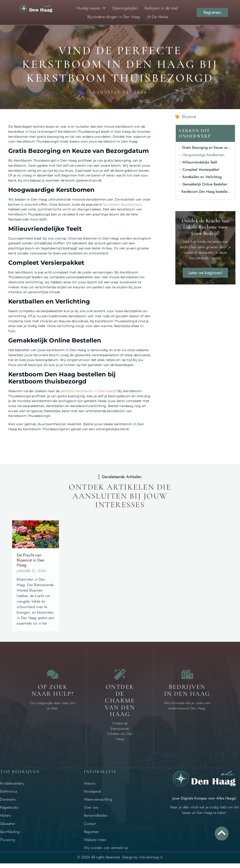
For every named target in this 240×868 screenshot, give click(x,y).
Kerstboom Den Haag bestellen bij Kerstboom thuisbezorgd (207, 192)
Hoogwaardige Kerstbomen (203, 155)
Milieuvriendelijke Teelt (200, 162)
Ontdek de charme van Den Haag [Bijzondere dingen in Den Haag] (120, 700)
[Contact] (53, 674)
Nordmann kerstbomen (122, 204)
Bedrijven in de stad (161, 8)
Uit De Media (157, 17)
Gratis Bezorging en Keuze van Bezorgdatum (207, 147)
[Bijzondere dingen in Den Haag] (120, 674)
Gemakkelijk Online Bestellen (205, 184)
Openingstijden (125, 8)
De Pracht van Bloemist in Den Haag (30, 560)
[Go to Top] (222, 833)
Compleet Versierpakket (201, 169)
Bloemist (189, 117)
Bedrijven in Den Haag (187, 690)
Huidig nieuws (91, 8)
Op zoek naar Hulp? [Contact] (53, 690)
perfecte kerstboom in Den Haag (88, 391)
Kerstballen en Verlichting (202, 177)
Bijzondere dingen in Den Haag (114, 17)
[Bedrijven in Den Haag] (187, 674)
